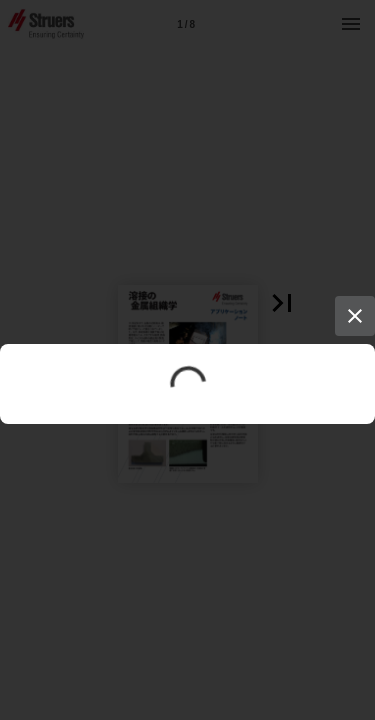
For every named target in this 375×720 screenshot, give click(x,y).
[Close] (355, 316)
